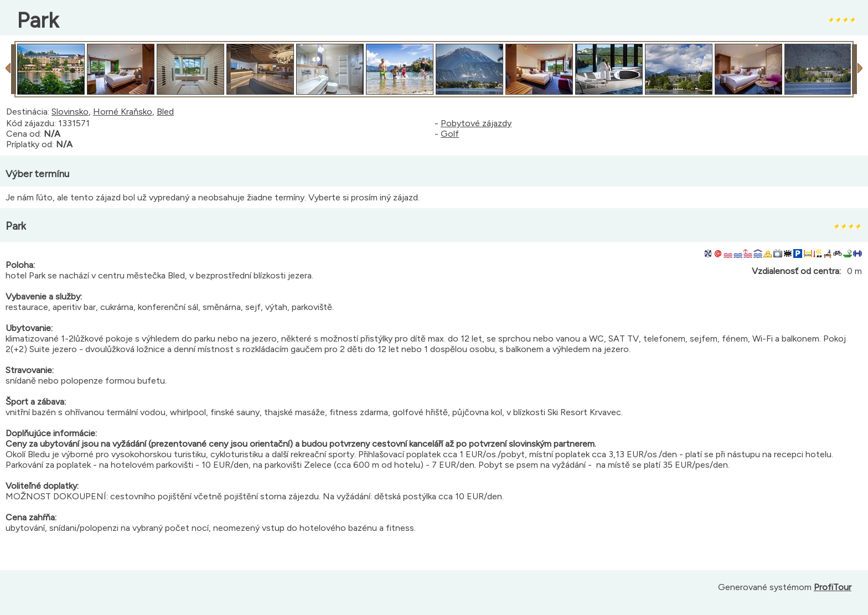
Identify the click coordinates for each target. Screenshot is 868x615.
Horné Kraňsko (123, 112)
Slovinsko (70, 112)
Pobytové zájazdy (476, 123)
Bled (165, 112)
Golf (450, 134)
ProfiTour (833, 587)
